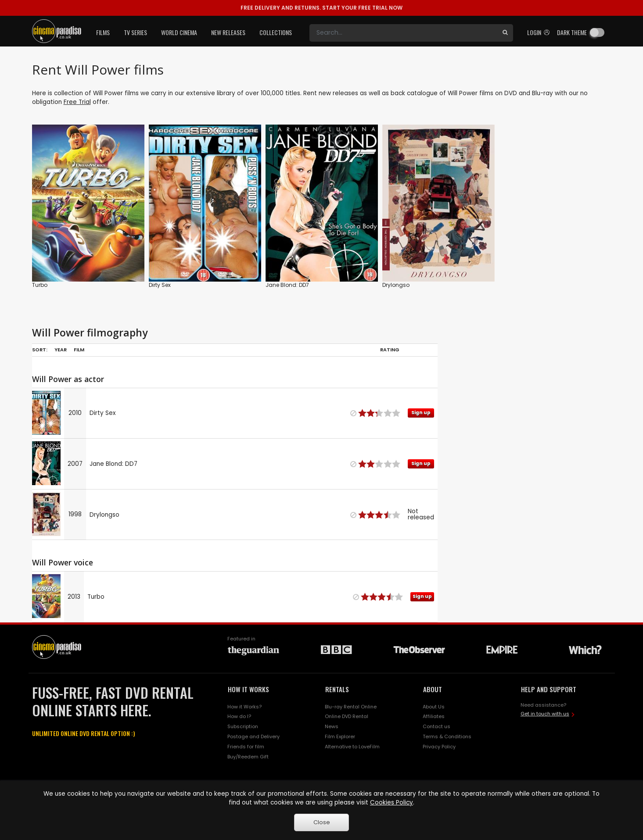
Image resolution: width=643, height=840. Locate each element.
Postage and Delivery (253, 736)
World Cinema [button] (179, 32)
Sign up (421, 413)
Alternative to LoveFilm (352, 747)
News (332, 726)
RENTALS (337, 689)
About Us (434, 707)
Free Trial (77, 102)
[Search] (403, 33)
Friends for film (246, 747)
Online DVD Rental (347, 716)
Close (322, 822)
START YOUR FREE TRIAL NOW (321, 8)
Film (79, 350)
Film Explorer (340, 736)
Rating (390, 350)
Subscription (243, 726)
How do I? (239, 716)
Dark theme (572, 32)
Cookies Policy (392, 802)
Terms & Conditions (447, 736)
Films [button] (103, 32)
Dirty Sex (160, 285)
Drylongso (396, 285)
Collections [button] (276, 32)
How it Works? (244, 707)
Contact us (436, 726)
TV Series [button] (135, 32)
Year (61, 350)
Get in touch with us (545, 714)
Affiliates (434, 716)
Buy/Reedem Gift (248, 757)
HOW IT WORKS (248, 689)
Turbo (40, 285)
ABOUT (433, 689)
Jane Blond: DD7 (287, 285)
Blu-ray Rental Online (351, 707)
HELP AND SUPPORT (549, 689)
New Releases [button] (228, 32)
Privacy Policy (439, 747)
